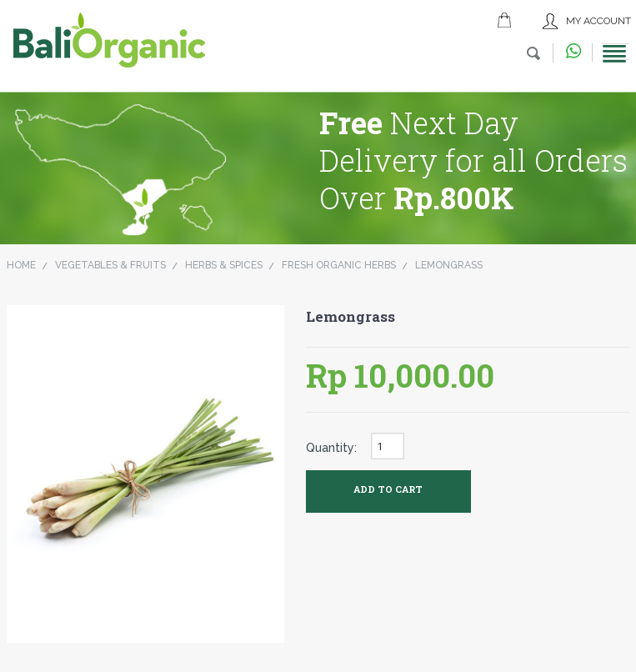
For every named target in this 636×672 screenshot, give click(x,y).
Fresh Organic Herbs (339, 265)
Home (21, 265)
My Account (598, 21)
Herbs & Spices (224, 265)
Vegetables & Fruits (110, 265)
